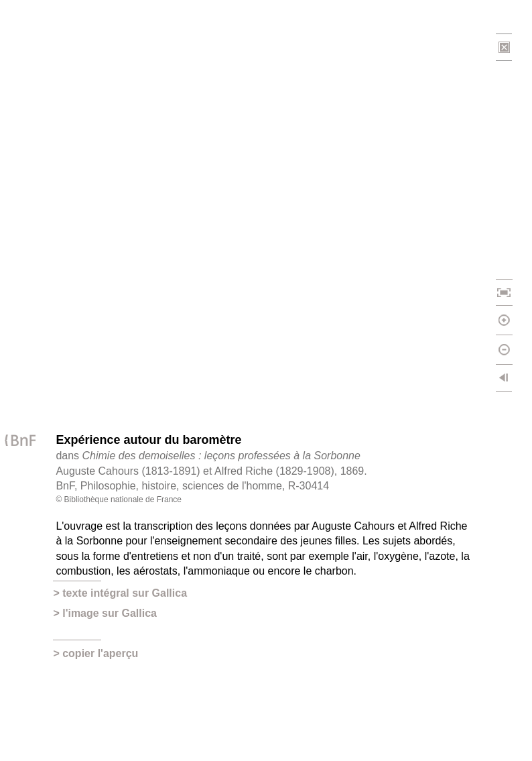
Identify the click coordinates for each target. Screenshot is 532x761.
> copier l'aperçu (95, 653)
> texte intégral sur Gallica (120, 593)
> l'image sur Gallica (105, 613)
